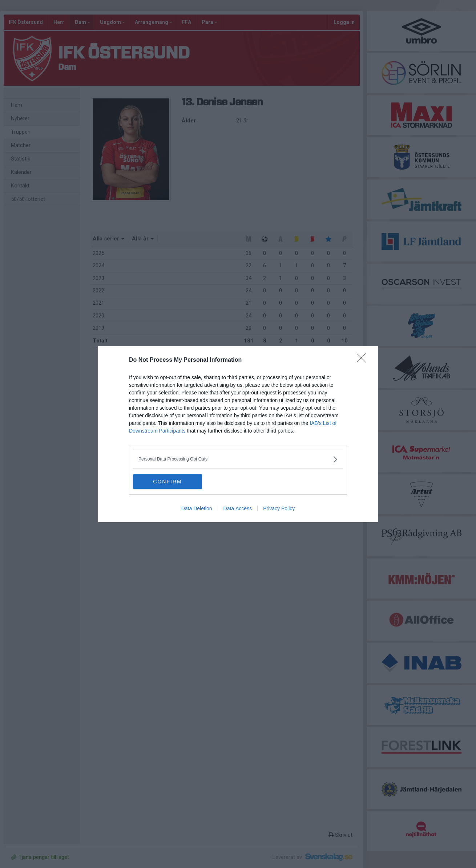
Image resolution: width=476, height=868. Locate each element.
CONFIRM (167, 481)
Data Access (238, 508)
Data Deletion (197, 508)
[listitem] (238, 459)
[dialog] (238, 434)
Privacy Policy (279, 508)
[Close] (364, 360)
